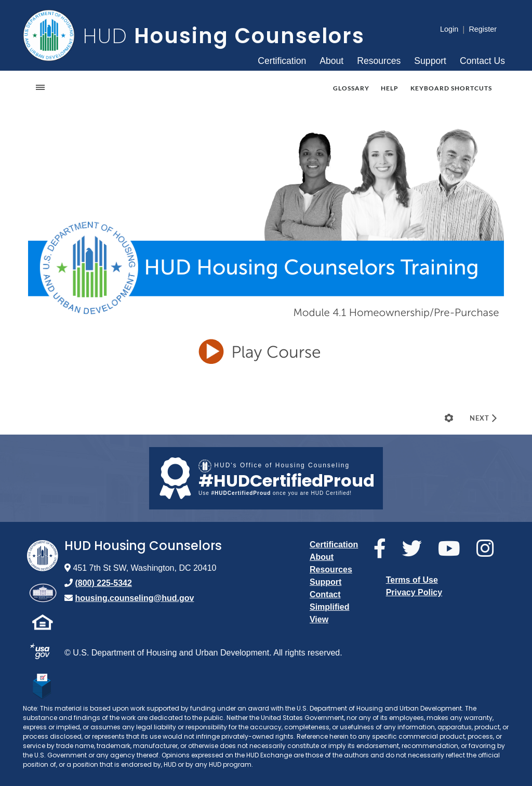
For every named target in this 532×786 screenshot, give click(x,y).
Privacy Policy (414, 592)
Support (430, 61)
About (331, 61)
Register (483, 29)
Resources (379, 61)
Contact (325, 594)
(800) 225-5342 (103, 583)
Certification (282, 61)
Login (449, 29)
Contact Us (482, 61)
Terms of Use (412, 580)
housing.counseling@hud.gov (134, 598)
